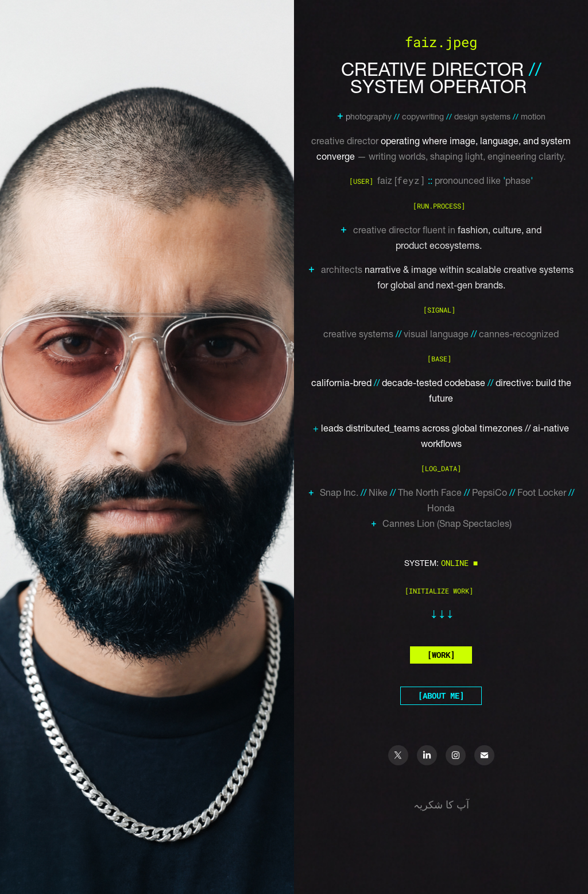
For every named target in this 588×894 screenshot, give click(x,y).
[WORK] (441, 655)
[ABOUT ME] (441, 695)
